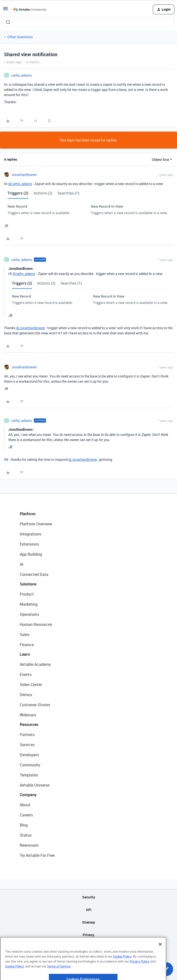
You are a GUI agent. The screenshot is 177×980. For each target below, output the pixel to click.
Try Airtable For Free (37, 855)
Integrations (30, 534)
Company (28, 795)
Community (30, 765)
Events (26, 674)
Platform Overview (36, 524)
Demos (26, 695)
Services (27, 745)
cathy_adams (21, 75)
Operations (29, 614)
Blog (24, 825)
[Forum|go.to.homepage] (30, 9)
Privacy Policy (140, 975)
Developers (29, 755)
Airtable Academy (35, 664)
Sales (25, 635)
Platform (28, 514)
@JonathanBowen (30, 328)
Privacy (88, 935)
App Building (31, 554)
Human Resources (36, 624)
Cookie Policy (122, 970)
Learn (25, 654)
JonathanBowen (24, 175)
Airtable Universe (35, 785)
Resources (29, 724)
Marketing (29, 604)
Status (26, 835)
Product (27, 594)
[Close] (160, 958)
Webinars (28, 715)
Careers (26, 815)
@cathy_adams (20, 184)
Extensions (29, 544)
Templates (29, 775)
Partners (27, 735)
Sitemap (88, 922)
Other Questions (20, 37)
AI (22, 564)
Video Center (31, 685)
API (89, 910)
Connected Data (34, 574)
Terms (89, 947)
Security (89, 897)
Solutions (28, 584)
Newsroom (29, 845)
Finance (27, 645)
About (25, 805)
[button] (5, 10)
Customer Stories (35, 705)
